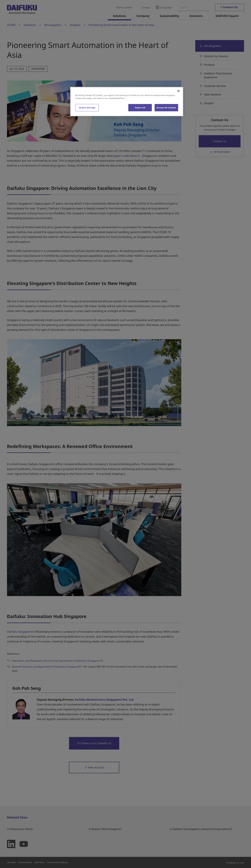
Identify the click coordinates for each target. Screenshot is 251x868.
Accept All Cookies (166, 108)
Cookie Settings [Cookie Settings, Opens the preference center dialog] (87, 108)
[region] (127, 102)
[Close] (178, 91)
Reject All (140, 108)
